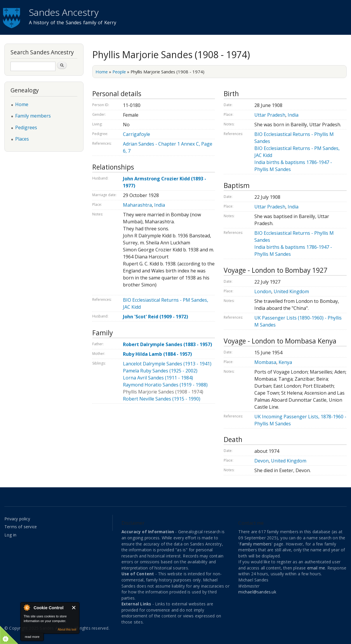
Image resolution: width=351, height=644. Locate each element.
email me (316, 568)
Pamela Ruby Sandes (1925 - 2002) (160, 371)
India (160, 205)
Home (102, 72)
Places (22, 139)
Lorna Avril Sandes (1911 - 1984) (158, 378)
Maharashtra (137, 205)
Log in (10, 535)
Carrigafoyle (137, 134)
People (119, 72)
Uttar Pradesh (270, 115)
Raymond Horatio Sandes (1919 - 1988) (165, 385)
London (263, 291)
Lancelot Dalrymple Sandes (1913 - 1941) (167, 364)
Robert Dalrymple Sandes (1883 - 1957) (167, 344)
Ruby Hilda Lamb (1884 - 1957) (157, 354)
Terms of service (21, 527)
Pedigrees (26, 127)
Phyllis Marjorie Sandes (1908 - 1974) (163, 392)
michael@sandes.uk (257, 592)
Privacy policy (17, 519)
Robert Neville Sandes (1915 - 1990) (162, 399)
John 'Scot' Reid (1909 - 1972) (155, 317)
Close (74, 608)
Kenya (285, 362)
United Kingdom (291, 291)
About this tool (67, 630)
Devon (261, 461)
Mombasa (265, 362)
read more (32, 637)
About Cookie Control (27, 607)
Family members (33, 116)
